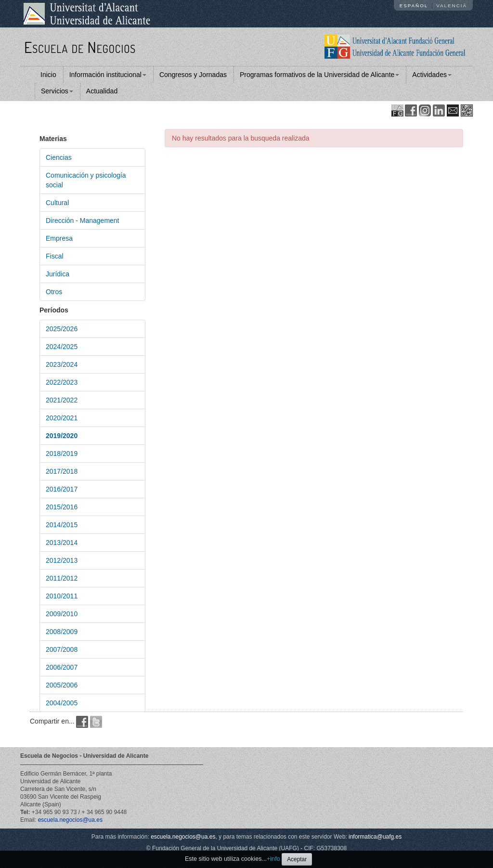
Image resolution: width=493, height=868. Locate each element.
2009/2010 (62, 614)
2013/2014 (62, 543)
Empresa (59, 238)
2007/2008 (62, 649)
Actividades (432, 75)
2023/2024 (62, 364)
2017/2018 (62, 471)
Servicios (57, 91)
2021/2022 (62, 400)
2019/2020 (62, 436)
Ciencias (59, 157)
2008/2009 (62, 632)
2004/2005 (62, 703)
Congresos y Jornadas (193, 75)
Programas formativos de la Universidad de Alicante (319, 75)
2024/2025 (62, 347)
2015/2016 (62, 507)
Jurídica (58, 274)
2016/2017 (62, 489)
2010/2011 (62, 596)
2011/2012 (62, 578)
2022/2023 (62, 382)
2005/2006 (62, 685)
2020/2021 (62, 418)
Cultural (57, 203)
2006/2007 (62, 667)
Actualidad (102, 91)
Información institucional (108, 75)
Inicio (48, 75)
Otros (54, 292)
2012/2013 (62, 560)
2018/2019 (62, 453)
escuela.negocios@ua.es (70, 820)
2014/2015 (62, 525)
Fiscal (55, 256)
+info (273, 859)
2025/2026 (62, 329)
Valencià (452, 6)
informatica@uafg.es (375, 837)
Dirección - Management (83, 220)
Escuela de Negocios (80, 47)
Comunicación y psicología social (86, 180)
